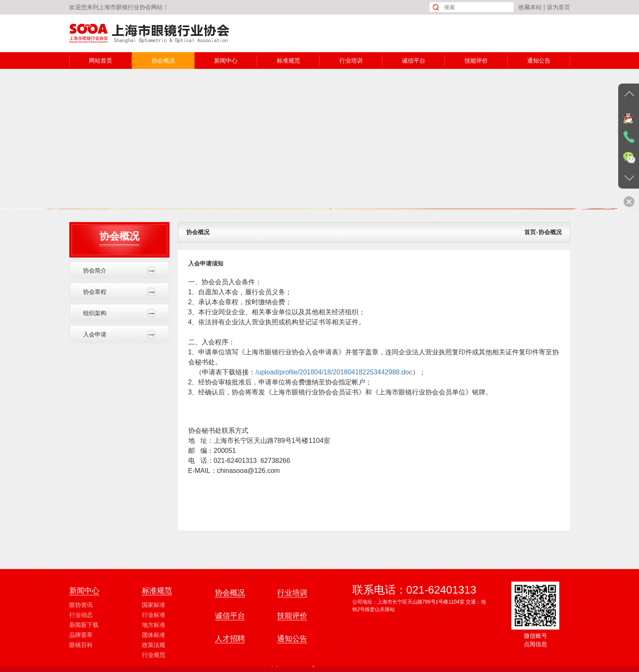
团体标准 (154, 668)
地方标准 (154, 658)
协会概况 (163, 61)
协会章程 (119, 292)
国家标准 (154, 638)
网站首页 (101, 61)
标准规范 (288, 61)
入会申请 (119, 335)
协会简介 (119, 271)
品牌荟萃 (81, 668)
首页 (530, 232)
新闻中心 (226, 61)
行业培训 (351, 61)
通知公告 (539, 61)
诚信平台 (414, 61)
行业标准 (154, 648)
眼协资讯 (81, 638)
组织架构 (119, 313)
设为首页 (558, 7)
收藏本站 (530, 7)
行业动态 (81, 648)
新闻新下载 (84, 658)
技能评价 (476, 61)
